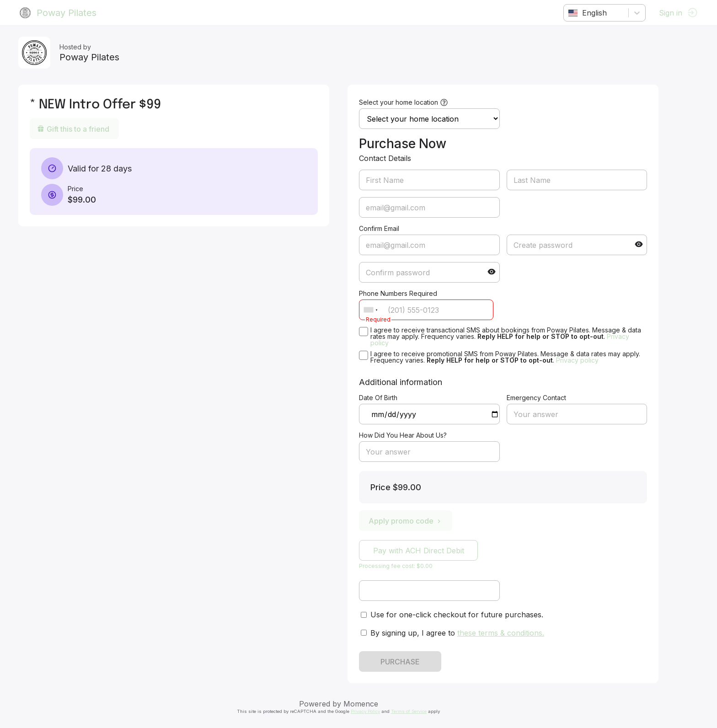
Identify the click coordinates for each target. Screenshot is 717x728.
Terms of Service (409, 711)
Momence (361, 704)
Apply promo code (406, 521)
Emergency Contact (536, 398)
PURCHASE (400, 662)
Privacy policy (577, 360)
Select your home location (399, 102)
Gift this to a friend (73, 129)
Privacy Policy (365, 711)
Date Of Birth (378, 398)
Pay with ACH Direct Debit (419, 551)
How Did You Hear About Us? (403, 435)
